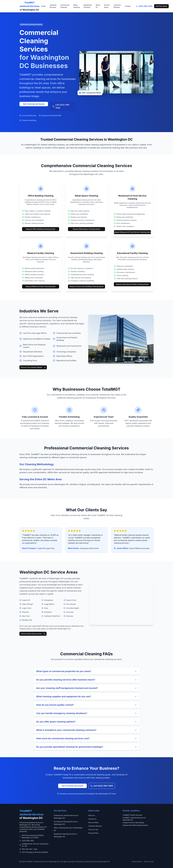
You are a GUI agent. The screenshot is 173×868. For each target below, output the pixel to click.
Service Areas (107, 6)
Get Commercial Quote (34, 104)
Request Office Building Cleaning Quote (41, 229)
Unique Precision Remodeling (133, 823)
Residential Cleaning (88, 6)
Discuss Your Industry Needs (33, 367)
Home (43, 6)
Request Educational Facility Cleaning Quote (132, 284)
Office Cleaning (76, 6)
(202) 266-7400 (144, 6)
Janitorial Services (53, 6)
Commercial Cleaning (65, 6)
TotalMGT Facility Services (132, 815)
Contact (128, 6)
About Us (98, 6)
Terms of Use (93, 830)
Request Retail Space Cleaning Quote (86, 229)
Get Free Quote (161, 6)
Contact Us (92, 819)
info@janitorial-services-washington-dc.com (35, 845)
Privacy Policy (93, 833)
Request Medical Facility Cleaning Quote (41, 286)
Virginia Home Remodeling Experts (135, 825)
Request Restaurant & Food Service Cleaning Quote (132, 232)
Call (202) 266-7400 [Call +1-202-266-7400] (61, 106)
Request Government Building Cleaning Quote (86, 286)
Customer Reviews (117, 6)
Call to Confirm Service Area (33, 634)
